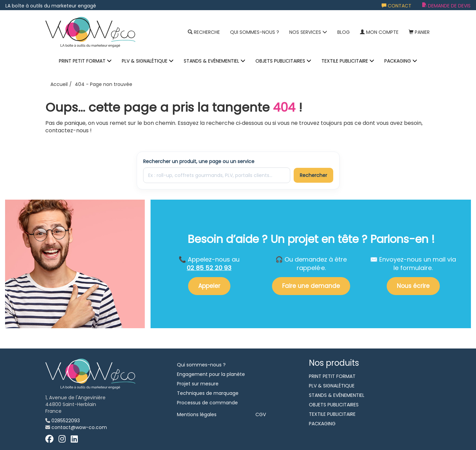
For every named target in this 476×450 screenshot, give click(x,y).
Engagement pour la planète (211, 374)
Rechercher (313, 175)
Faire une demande (311, 286)
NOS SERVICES (308, 32)
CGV (261, 414)
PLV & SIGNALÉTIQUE (148, 61)
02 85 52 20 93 (209, 268)
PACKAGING (401, 61)
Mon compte (379, 32)
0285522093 (66, 421)
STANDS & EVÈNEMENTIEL (214, 61)
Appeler (209, 286)
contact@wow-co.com (79, 427)
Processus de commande (207, 403)
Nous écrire (413, 286)
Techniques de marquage (208, 393)
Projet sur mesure (198, 384)
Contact (396, 6)
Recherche (204, 32)
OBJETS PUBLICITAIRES (283, 61)
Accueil (59, 84)
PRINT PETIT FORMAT (85, 61)
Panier (419, 32)
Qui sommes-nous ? (255, 32)
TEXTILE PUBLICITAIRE (348, 61)
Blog (344, 32)
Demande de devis (446, 6)
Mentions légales (197, 414)
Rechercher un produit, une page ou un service (199, 161)
